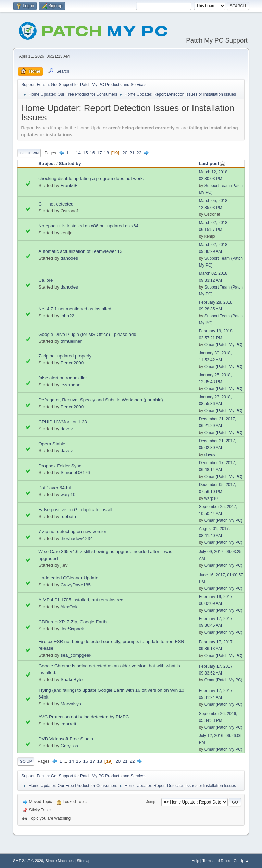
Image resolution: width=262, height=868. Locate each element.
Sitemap (84, 861)
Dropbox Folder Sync (60, 466)
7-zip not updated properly (65, 356)
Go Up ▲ (241, 861)
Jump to (153, 802)
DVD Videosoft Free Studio (66, 739)
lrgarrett (68, 724)
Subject (47, 163)
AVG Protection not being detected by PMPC (84, 717)
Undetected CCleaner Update (68, 578)
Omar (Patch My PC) (223, 345)
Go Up (26, 761)
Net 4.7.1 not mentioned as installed (75, 309)
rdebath (68, 517)
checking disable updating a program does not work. (91, 179)
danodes (69, 258)
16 (92, 153)
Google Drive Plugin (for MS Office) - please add (87, 334)
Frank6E (69, 185)
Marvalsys (71, 704)
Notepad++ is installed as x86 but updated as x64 (88, 226)
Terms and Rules (216, 861)
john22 (67, 316)
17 (99, 153)
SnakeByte (72, 679)
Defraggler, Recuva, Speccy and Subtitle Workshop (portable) (101, 400)
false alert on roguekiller (63, 378)
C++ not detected (56, 204)
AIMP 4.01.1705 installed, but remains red (81, 600)
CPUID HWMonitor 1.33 (63, 422)
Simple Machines (60, 861)
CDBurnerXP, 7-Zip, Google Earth (72, 622)
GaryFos (69, 746)
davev (67, 429)
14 (78, 153)
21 (132, 153)
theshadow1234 (77, 538)
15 (85, 153)
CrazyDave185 (76, 585)
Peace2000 (72, 363)
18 (106, 153)
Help (195, 861)
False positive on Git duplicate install (75, 510)
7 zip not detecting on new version (73, 532)
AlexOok (69, 607)
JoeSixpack (72, 629)
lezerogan (71, 385)
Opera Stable (52, 444)
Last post (212, 163)
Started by (70, 163)
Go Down (29, 153)
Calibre (46, 280)
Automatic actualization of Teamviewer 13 (80, 251)
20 (125, 153)
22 (139, 153)
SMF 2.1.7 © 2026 (28, 861)
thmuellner (71, 341)
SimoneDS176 (75, 473)
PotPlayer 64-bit (55, 488)
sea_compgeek (76, 655)
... (73, 153)
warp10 (68, 495)
